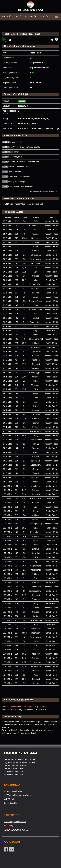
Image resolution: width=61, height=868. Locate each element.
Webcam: (31, 17)
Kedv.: (44, 17)
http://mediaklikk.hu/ (39, 68)
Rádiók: (6, 17)
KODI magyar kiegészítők (15, 822)
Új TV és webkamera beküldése (18, 795)
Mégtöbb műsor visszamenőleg (44, 191)
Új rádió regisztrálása (13, 791)
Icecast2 (22, 106)
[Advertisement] (30, 27)
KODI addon (10, 799)
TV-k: (18, 17)
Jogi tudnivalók (10, 803)
